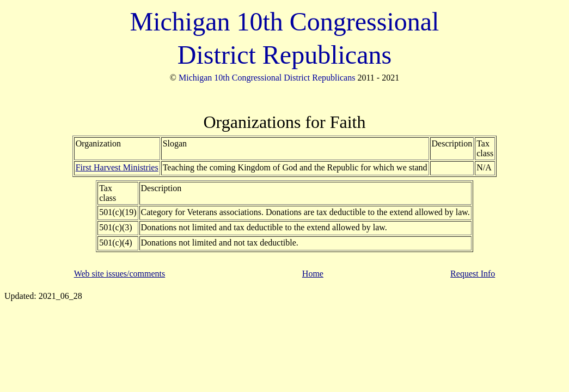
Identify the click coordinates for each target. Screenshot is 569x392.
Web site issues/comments (120, 274)
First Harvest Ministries (117, 167)
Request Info (473, 274)
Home (313, 274)
